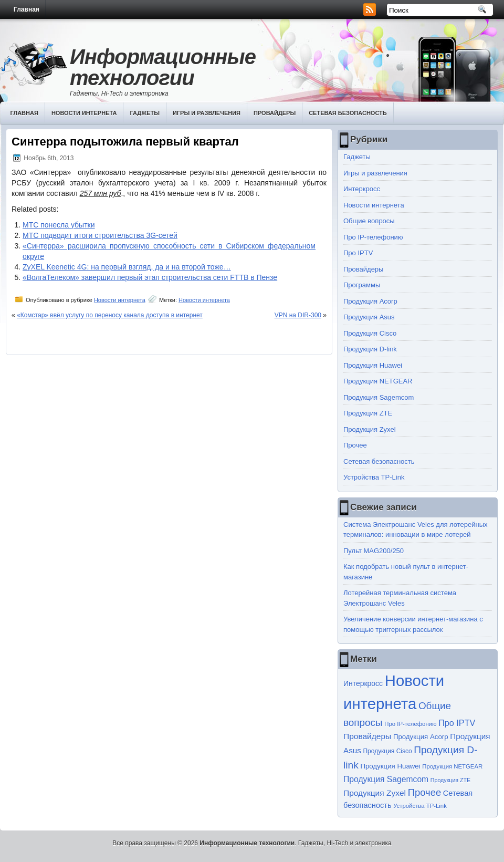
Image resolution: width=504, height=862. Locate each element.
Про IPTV (358, 253)
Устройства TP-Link (374, 477)
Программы (362, 285)
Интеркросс (362, 189)
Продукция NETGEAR (378, 381)
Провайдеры (275, 113)
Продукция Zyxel (370, 429)
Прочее (355, 445)
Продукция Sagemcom (379, 397)
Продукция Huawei (373, 365)
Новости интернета (84, 113)
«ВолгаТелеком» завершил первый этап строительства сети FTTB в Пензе (150, 277)
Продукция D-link (370, 349)
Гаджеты (145, 113)
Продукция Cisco (370, 333)
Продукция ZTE (368, 413)
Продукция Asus (369, 317)
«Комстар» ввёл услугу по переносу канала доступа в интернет (110, 315)
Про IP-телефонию (373, 237)
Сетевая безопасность (348, 113)
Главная (27, 9)
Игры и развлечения (207, 113)
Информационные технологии (163, 67)
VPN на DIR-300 (298, 315)
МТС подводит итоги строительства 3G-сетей (100, 235)
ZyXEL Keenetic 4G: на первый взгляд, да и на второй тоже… (127, 267)
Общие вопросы (369, 221)
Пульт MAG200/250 (374, 551)
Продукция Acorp (370, 301)
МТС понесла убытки (59, 225)
